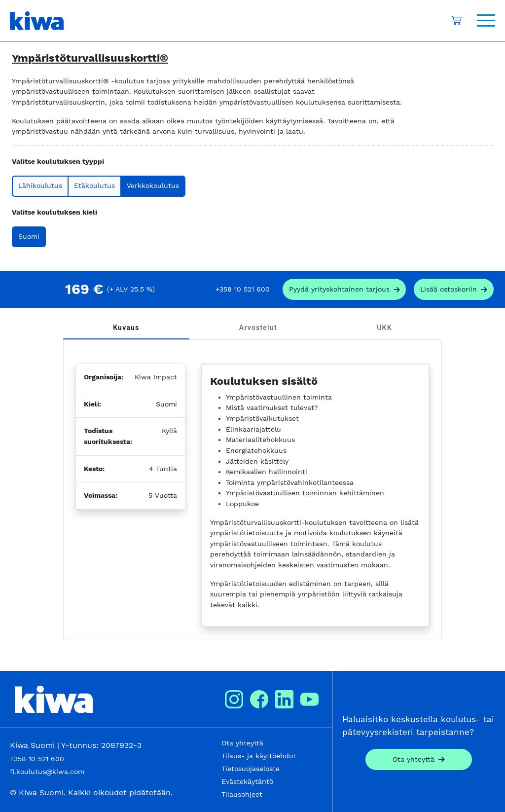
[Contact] (419, 759)
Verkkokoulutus (153, 185)
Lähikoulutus (40, 185)
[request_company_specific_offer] (344, 289)
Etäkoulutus (94, 185)
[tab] (126, 328)
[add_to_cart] (454, 289)
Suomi (29, 236)
